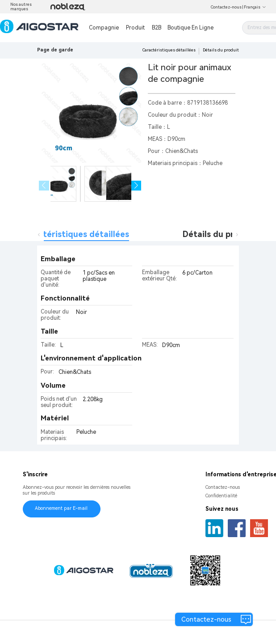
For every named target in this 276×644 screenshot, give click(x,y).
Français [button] (255, 7)
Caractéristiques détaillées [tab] (75, 234)
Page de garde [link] (55, 50)
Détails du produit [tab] (219, 234)
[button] (136, 186)
